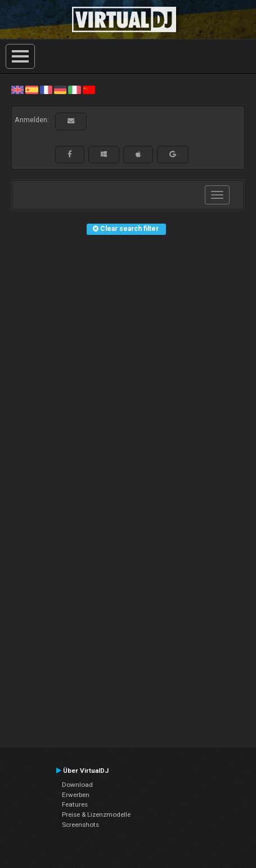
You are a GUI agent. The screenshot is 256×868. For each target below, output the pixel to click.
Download (77, 785)
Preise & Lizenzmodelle (96, 814)
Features (75, 804)
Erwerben (76, 795)
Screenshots (80, 825)
